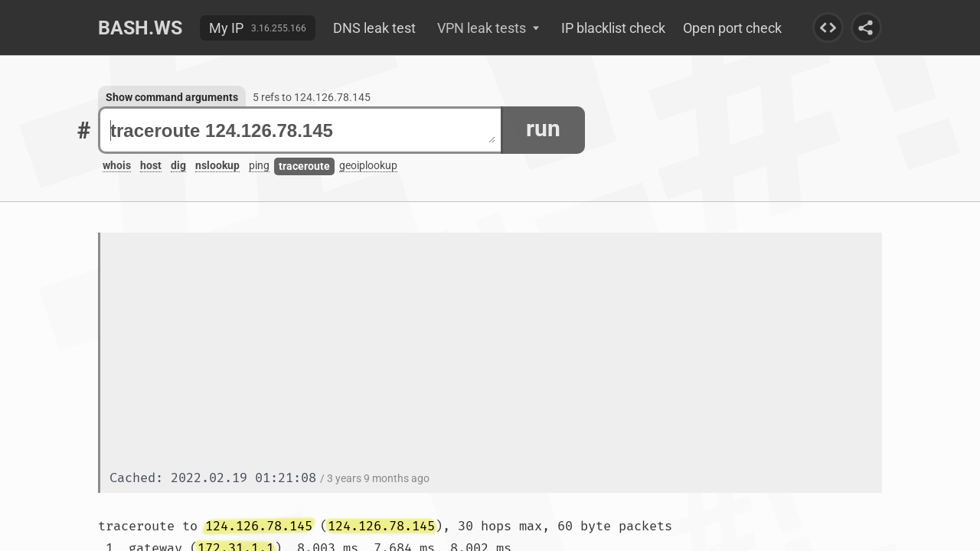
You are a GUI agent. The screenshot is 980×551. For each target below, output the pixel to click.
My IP (226, 28)
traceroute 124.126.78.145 (303, 130)
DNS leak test (374, 28)
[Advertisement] (496, 353)
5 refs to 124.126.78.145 (312, 97)
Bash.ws (140, 28)
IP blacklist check (613, 28)
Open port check (732, 28)
